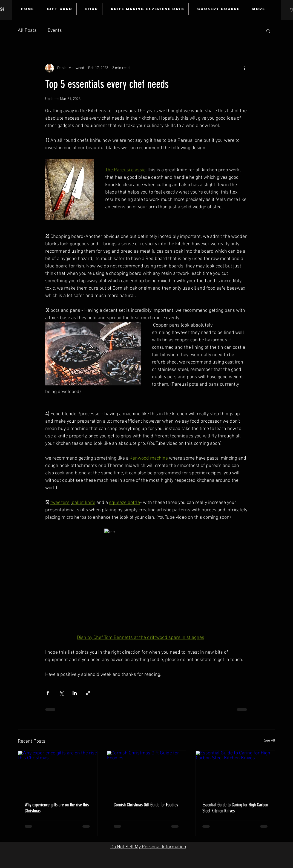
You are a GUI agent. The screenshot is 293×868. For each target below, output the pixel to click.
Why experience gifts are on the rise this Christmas (57, 808)
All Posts (27, 31)
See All (270, 741)
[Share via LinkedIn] (75, 693)
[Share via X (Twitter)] (61, 693)
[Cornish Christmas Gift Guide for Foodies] (147, 773)
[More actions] (245, 68)
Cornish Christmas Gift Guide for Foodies (146, 805)
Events (55, 31)
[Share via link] (88, 693)
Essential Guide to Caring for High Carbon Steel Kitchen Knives (235, 808)
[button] (268, 31)
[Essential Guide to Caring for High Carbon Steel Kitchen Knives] (235, 773)
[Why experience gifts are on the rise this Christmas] (58, 773)
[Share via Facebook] (48, 693)
